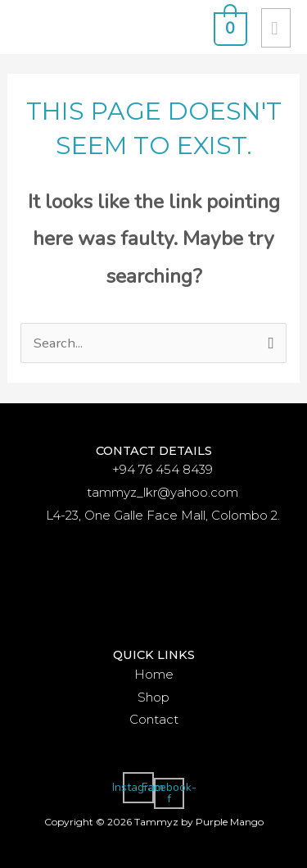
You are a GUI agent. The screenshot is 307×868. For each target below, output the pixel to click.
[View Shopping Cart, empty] (228, 27)
